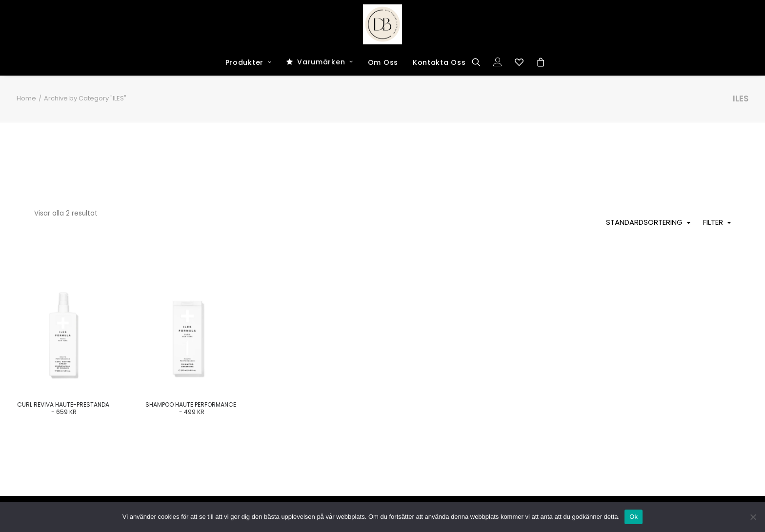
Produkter (249, 62)
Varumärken (325, 62)
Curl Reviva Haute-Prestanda (63, 408)
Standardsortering (644, 222)
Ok (634, 517)
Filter (713, 222)
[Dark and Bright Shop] (383, 24)
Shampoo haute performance (191, 408)
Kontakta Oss (439, 62)
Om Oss (383, 62)
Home (26, 98)
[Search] (479, 62)
